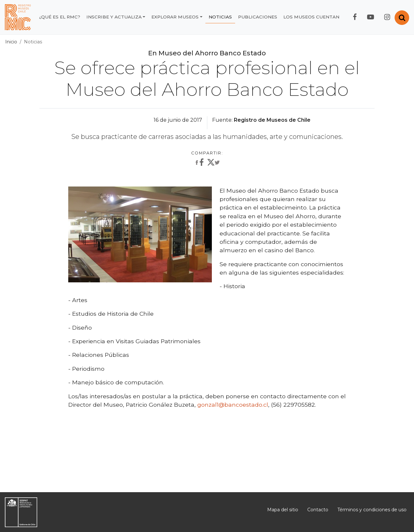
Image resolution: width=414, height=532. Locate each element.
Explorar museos (175, 17)
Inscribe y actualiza (114, 17)
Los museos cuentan (311, 17)
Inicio (11, 42)
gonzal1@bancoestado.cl (233, 405)
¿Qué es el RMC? (60, 17)
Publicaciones (258, 17)
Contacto (318, 510)
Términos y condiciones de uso (372, 510)
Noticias (220, 17)
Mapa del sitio (283, 510)
